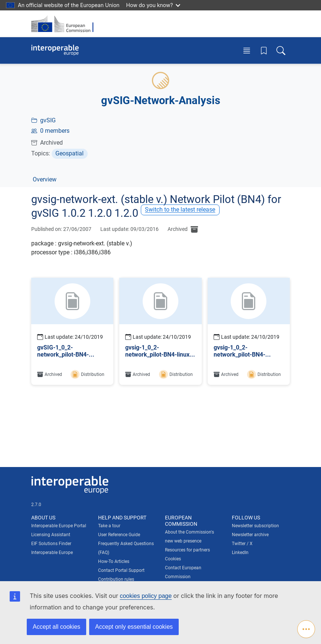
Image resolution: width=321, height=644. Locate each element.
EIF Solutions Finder (51, 544)
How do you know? (153, 5)
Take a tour (109, 526)
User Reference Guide (119, 535)
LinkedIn (240, 553)
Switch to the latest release (180, 210)
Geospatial (69, 153)
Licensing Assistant (51, 535)
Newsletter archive (250, 535)
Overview (45, 179)
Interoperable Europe (52, 553)
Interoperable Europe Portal (59, 526)
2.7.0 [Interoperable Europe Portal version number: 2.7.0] (36, 505)
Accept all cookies (56, 627)
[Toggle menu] (247, 50)
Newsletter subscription (255, 526)
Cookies (173, 559)
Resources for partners (187, 550)
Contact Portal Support (121, 570)
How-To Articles (114, 561)
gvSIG (48, 120)
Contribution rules (116, 579)
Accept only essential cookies (134, 627)
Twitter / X (242, 544)
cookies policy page (146, 596)
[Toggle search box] (281, 50)
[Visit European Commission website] (65, 24)
